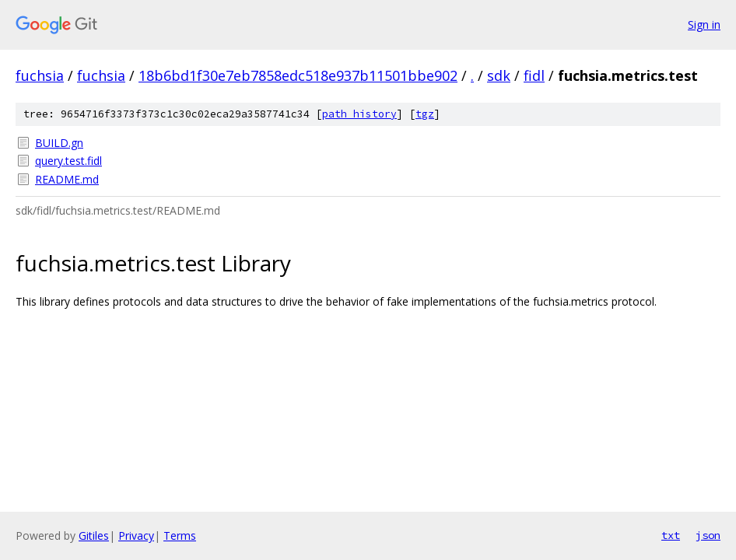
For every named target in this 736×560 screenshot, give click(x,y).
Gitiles (94, 535)
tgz (425, 114)
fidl (534, 75)
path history (359, 114)
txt (671, 535)
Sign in (704, 24)
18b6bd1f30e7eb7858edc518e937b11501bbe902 (298, 75)
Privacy (136, 535)
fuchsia (40, 75)
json (708, 535)
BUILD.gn (59, 143)
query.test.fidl (68, 161)
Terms (180, 535)
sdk (499, 75)
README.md (67, 179)
